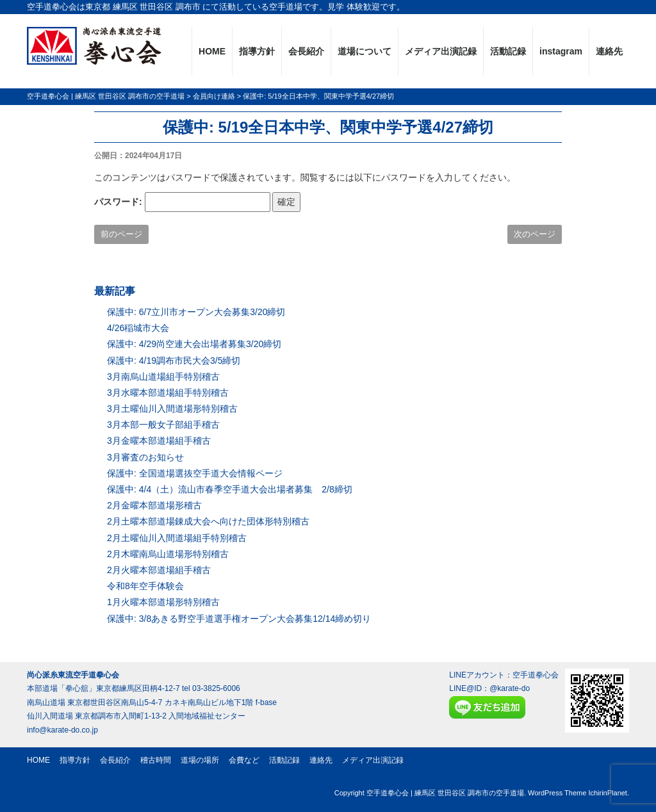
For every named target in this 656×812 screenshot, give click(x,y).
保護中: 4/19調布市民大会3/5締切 (174, 361)
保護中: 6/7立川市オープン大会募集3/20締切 (196, 312)
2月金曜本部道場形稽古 (154, 505)
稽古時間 (156, 760)
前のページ (121, 234)
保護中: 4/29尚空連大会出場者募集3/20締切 (194, 344)
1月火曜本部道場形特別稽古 (163, 602)
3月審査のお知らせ (145, 457)
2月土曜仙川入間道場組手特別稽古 (177, 538)
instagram (561, 51)
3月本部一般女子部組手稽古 (163, 425)
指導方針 (257, 51)
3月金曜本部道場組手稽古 (159, 441)
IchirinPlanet (608, 793)
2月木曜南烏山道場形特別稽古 (168, 554)
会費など (244, 760)
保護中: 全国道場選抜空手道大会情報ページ (195, 473)
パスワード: (182, 202)
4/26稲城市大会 (138, 328)
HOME (212, 51)
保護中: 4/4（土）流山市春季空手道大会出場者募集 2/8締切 (230, 489)
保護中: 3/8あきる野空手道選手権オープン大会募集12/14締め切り (239, 619)
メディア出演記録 (441, 51)
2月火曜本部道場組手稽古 (159, 570)
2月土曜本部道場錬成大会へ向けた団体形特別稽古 (208, 521)
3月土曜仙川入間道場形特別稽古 (172, 409)
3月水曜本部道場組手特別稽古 (168, 393)
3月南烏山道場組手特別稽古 (163, 377)
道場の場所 (200, 760)
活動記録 (508, 51)
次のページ (535, 234)
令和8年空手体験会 (145, 586)
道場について (365, 51)
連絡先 (609, 51)
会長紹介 (306, 51)
